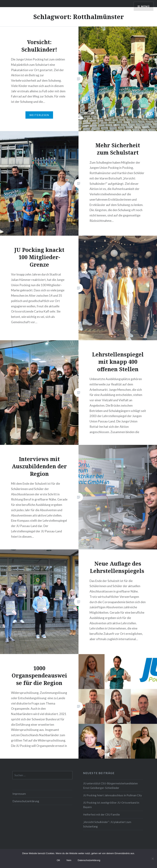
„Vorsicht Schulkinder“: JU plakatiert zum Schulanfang (107, 824)
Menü (145, 6)
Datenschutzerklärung (26, 801)
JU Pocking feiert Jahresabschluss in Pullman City (112, 795)
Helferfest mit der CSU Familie (101, 814)
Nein (69, 860)
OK (58, 860)
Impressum (19, 794)
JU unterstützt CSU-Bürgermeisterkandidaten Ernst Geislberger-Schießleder (110, 786)
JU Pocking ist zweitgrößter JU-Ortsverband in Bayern (111, 805)
